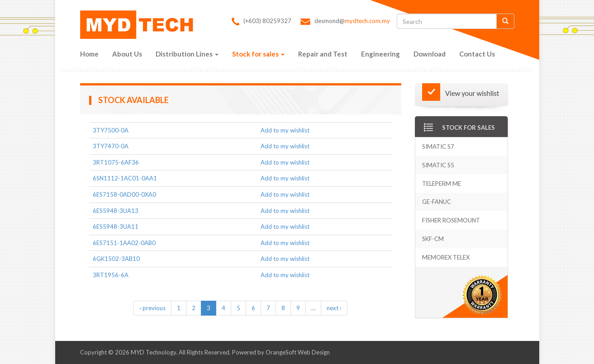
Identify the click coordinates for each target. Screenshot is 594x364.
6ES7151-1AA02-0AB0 (124, 243)
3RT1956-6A (111, 275)
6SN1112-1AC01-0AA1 (125, 178)
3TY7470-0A (111, 146)
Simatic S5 (438, 165)
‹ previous (152, 308)
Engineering (380, 54)
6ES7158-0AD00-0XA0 (124, 194)
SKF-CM (433, 239)
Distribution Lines (187, 54)
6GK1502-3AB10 (116, 259)
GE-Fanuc (437, 202)
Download (430, 54)
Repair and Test (323, 54)
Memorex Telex (446, 257)
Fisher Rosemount (451, 220)
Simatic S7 (438, 147)
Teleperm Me (442, 184)
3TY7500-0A (111, 130)
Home (89, 54)
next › (334, 308)
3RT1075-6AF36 (116, 162)
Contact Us (477, 54)
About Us (127, 54)
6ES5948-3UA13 (116, 211)
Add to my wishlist (285, 130)
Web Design (314, 352)
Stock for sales (258, 54)
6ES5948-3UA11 (116, 227)
